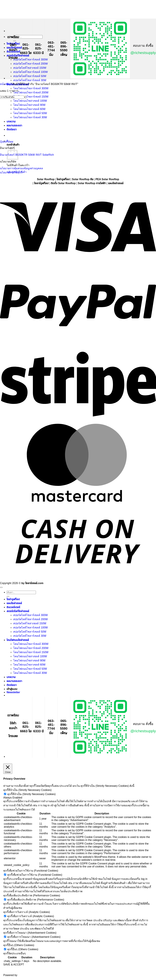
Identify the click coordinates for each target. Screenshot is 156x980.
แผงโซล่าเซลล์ (14, 603)
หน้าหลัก (5, 84)
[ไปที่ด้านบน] (1, 587)
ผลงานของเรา (14, 681)
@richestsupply (143, 53)
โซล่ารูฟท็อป (13, 599)
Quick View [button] (7, 142)
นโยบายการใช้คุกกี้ (11, 172)
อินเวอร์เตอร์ (13, 607)
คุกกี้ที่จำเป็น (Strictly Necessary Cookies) (31, 794)
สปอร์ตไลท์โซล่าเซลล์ (18, 56)
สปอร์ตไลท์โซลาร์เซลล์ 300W (30, 60)
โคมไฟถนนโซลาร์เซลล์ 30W (30, 673)
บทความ (11, 677)
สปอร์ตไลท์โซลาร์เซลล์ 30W (30, 80)
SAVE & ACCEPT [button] (14, 965)
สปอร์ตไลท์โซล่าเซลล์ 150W (30, 68)
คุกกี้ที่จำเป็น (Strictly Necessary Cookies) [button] (27, 790)
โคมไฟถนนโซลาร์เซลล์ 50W (30, 669)
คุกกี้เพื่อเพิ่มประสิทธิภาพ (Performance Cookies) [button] (32, 895)
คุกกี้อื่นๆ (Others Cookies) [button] (19, 945)
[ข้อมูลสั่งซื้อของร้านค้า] (13, 97)
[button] (13, 692)
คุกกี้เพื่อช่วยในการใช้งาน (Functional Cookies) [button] (31, 871)
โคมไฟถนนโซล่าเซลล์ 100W (30, 656)
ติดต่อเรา (12, 685)
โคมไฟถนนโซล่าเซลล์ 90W (29, 660)
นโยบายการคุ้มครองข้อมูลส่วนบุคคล (21, 168)
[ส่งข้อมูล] (15, 41)
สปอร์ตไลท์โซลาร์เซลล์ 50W (30, 76)
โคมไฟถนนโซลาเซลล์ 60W (29, 665)
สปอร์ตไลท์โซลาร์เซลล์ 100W (30, 72)
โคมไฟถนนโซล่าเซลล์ (18, 640)
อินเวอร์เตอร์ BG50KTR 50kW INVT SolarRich (27, 155)
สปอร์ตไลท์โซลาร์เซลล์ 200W (30, 64)
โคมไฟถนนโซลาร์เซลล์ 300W (31, 88)
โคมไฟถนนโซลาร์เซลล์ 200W (31, 92)
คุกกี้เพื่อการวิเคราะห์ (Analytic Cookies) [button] (27, 912)
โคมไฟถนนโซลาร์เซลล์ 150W (31, 97)
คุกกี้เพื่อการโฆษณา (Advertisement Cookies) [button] (30, 933)
